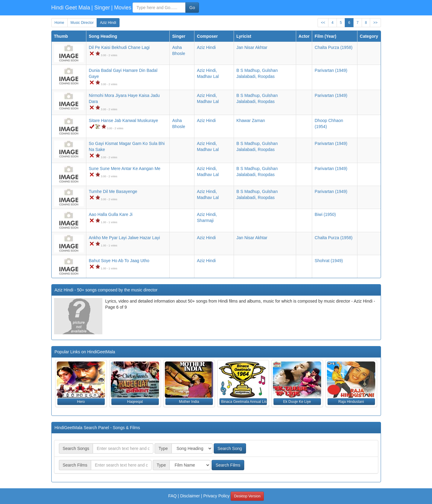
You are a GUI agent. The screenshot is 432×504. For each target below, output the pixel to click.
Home (59, 23)
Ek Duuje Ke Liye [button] (297, 402)
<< (323, 23)
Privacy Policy (216, 496)
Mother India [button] (189, 402)
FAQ (172, 496)
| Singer (101, 8)
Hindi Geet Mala (71, 8)
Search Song (230, 448)
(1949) (331, 70)
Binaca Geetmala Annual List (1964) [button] (244, 402)
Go (192, 8)
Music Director (82, 23)
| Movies (121, 8)
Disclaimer (190, 496)
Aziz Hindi (108, 23)
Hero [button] (81, 402)
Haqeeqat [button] (135, 402)
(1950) (325, 214)
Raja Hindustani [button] (351, 402)
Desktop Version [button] (247, 496)
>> (375, 23)
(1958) (333, 47)
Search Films (228, 465)
